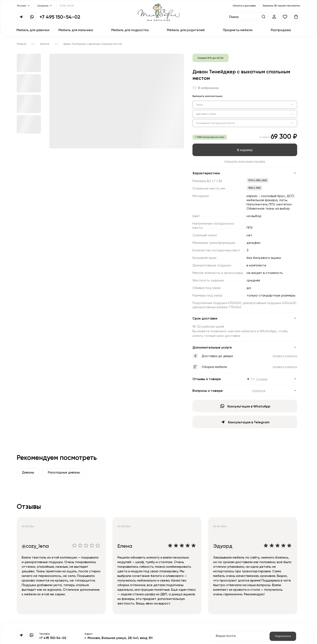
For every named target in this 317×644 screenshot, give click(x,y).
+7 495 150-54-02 (60, 17)
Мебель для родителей (186, 30)
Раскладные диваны (64, 472)
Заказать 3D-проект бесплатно (281, 6)
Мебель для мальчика (76, 30)
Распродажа (281, 30)
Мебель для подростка (130, 30)
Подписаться (283, 636)
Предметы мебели (238, 30)
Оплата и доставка (244, 6)
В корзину (245, 150)
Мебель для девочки (33, 30)
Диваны (28, 472)
